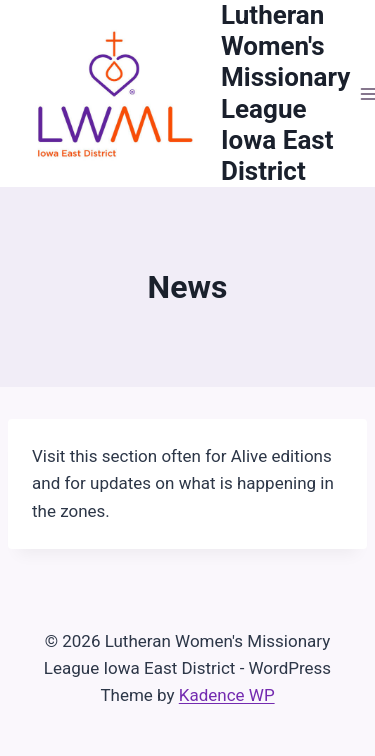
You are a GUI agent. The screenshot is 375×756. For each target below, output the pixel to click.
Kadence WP (227, 695)
